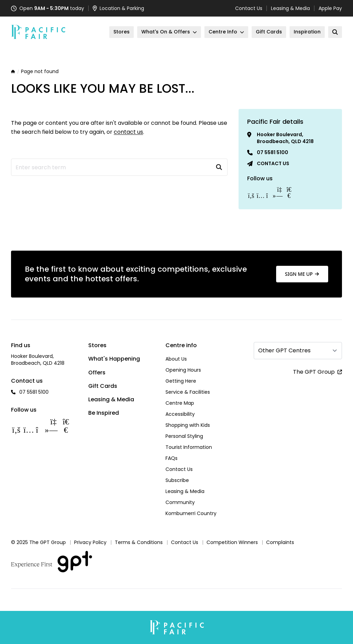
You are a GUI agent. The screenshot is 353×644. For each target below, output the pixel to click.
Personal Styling (184, 436)
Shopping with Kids (188, 425)
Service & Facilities (188, 392)
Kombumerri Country (191, 513)
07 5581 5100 (273, 152)
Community (180, 502)
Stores (97, 345)
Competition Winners (232, 542)
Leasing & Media (290, 8)
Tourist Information (189, 447)
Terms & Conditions (139, 542)
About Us (176, 359)
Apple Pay (330, 8)
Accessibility (180, 414)
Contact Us (249, 8)
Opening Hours (183, 370)
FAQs (172, 458)
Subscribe (177, 480)
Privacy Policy (90, 542)
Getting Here (181, 381)
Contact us (273, 163)
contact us (128, 132)
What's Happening (114, 359)
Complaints (280, 542)
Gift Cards (103, 386)
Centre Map (180, 403)
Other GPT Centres (284, 350)
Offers (97, 373)
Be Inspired (104, 413)
